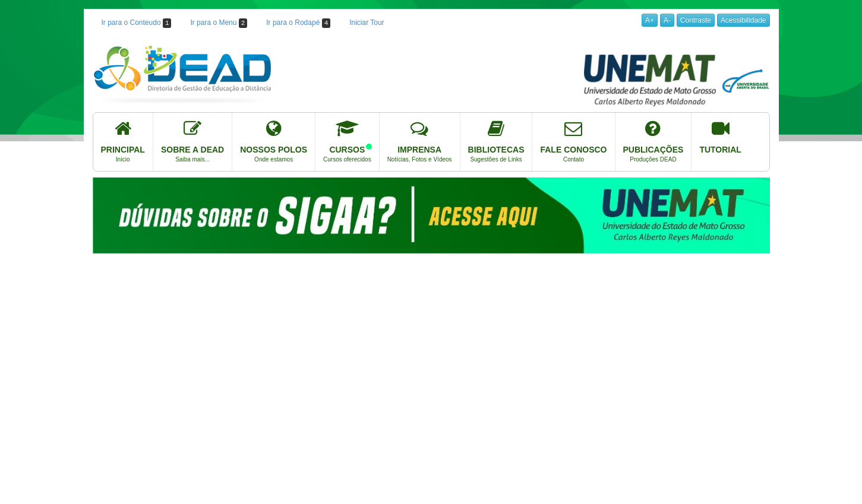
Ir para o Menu (219, 23)
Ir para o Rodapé (298, 23)
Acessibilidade (743, 20)
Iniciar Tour (367, 23)
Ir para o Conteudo (137, 23)
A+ (650, 20)
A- (667, 20)
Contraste (696, 20)
